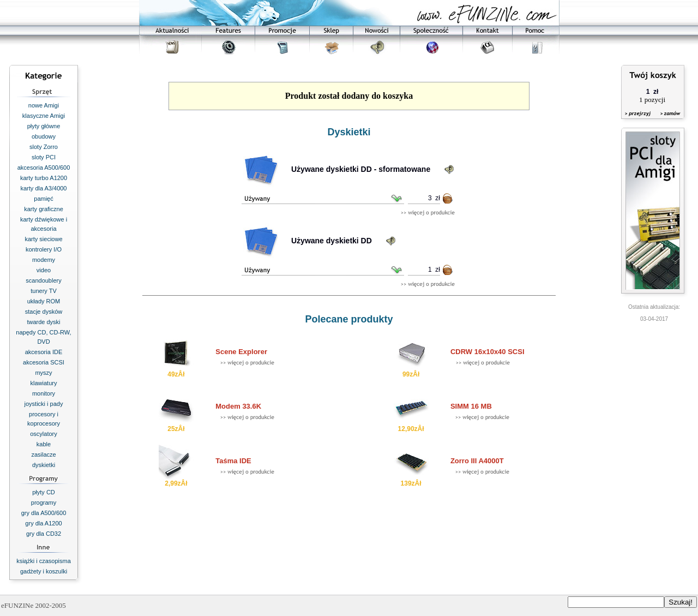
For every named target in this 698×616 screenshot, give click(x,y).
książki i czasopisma (44, 561)
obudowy (44, 136)
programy (44, 503)
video (44, 270)
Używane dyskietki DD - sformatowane (361, 169)
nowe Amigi (44, 105)
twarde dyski (43, 322)
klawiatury (44, 383)
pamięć (43, 199)
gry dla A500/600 (44, 513)
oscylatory (44, 434)
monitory (44, 393)
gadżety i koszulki (44, 571)
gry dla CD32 (44, 534)
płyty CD (44, 492)
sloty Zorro (44, 147)
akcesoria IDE (44, 352)
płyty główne (44, 126)
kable (44, 444)
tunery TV (44, 291)
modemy (44, 260)
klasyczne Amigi (44, 116)
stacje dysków (44, 312)
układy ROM (44, 301)
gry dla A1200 (43, 523)
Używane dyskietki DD (332, 241)
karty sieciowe (43, 239)
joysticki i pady (44, 404)
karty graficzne (44, 209)
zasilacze (43, 454)
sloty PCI (44, 157)
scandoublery (43, 280)
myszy (43, 373)
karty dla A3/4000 (43, 188)
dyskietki (44, 465)
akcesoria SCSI (44, 362)
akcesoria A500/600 (44, 168)
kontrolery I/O (44, 249)
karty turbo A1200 (44, 178)
